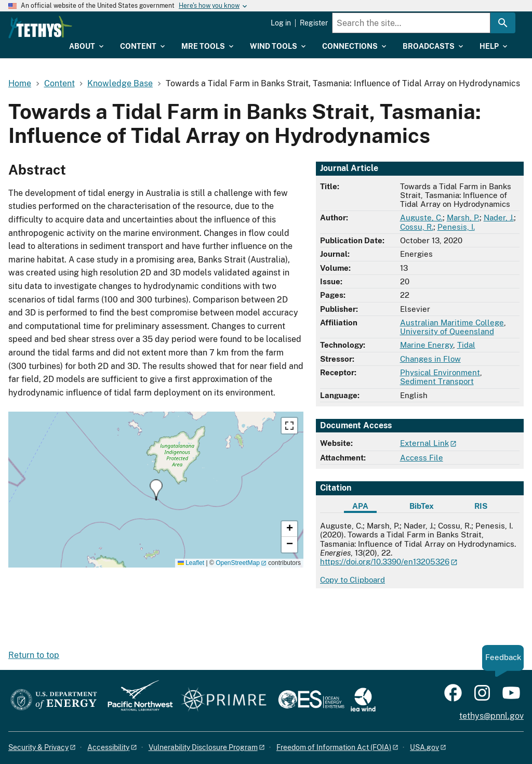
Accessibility (108, 747)
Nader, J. (499, 218)
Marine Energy (427, 345)
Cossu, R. (417, 227)
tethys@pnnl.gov (491, 716)
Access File (422, 458)
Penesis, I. (456, 227)
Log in (281, 23)
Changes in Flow (430, 359)
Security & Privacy (38, 747)
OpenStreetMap (238, 563)
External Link (424, 443)
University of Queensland (447, 331)
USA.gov (424, 747)
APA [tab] (360, 506)
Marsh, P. (463, 218)
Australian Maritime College (452, 322)
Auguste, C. (421, 218)
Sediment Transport (437, 381)
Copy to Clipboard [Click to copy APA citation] (353, 580)
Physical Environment (440, 372)
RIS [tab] (481, 506)
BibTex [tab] (422, 506)
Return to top (34, 655)
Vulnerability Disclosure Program (203, 747)
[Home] (93, 27)
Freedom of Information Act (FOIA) (334, 747)
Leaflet (191, 563)
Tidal (466, 345)
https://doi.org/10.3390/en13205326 (385, 562)
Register (314, 23)
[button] (156, 490)
